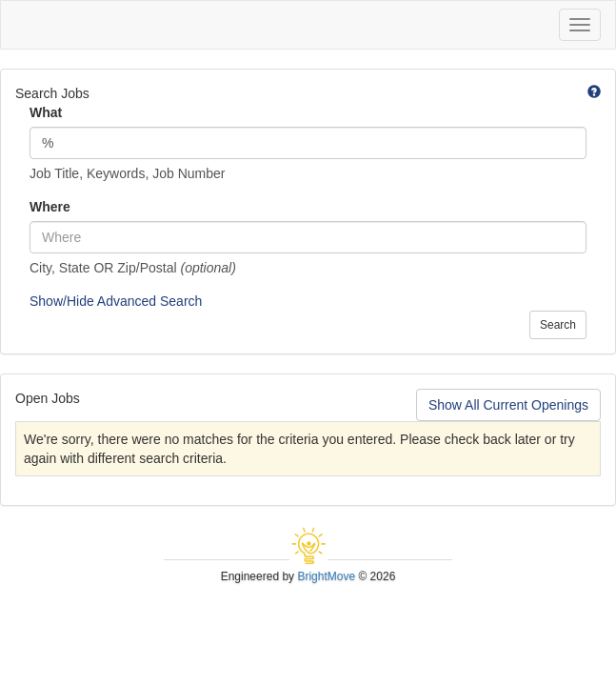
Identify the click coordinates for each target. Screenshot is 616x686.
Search (558, 325)
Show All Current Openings (508, 405)
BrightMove (326, 576)
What (46, 112)
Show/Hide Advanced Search (116, 301)
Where (50, 207)
